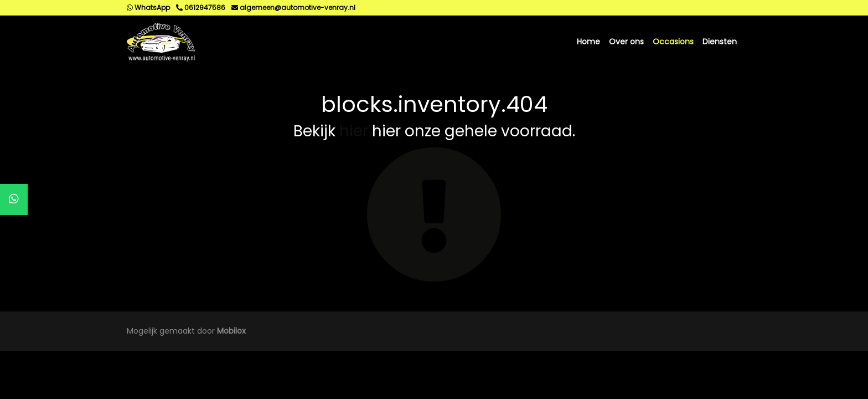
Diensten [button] (720, 42)
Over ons (626, 42)
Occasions (673, 42)
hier (354, 131)
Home (588, 42)
